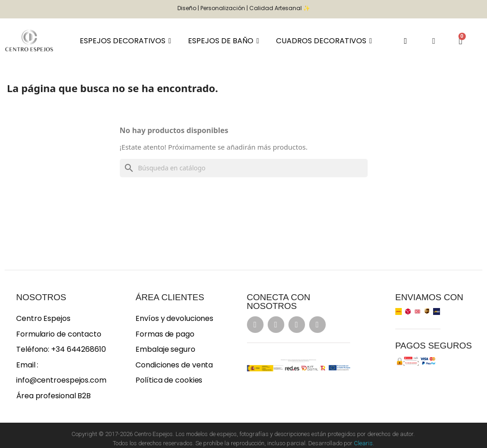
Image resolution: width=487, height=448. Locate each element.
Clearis (363, 443)
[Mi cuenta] (434, 41)
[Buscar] (244, 168)
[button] (405, 41)
